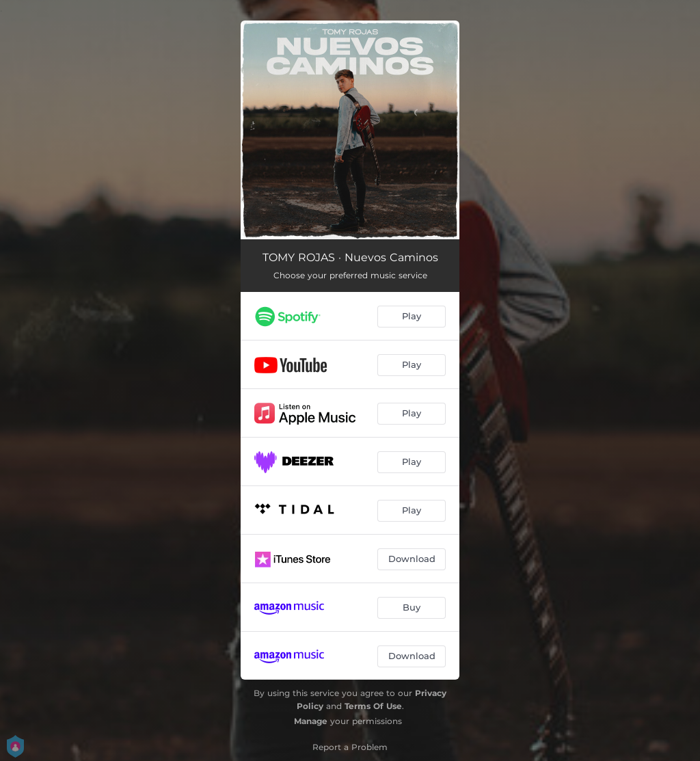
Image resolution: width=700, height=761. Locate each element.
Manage (311, 721)
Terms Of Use (373, 706)
